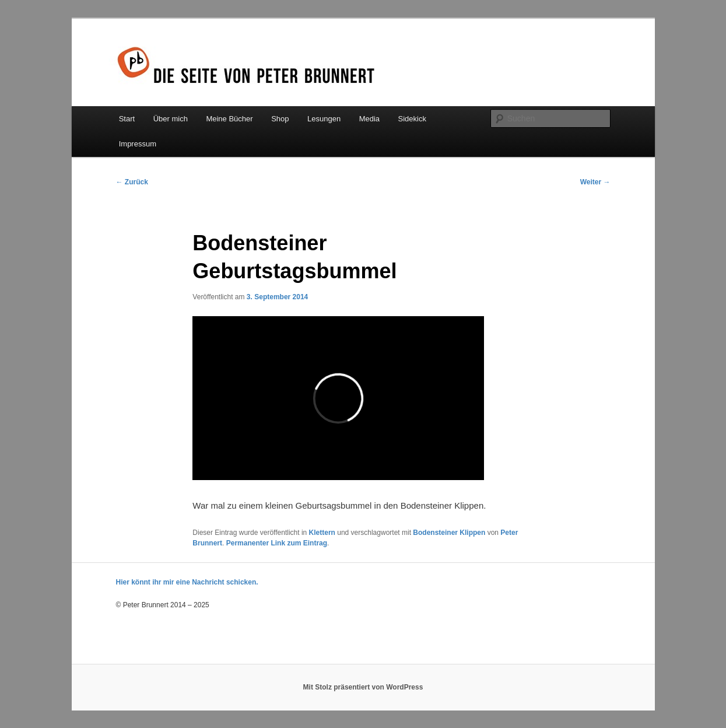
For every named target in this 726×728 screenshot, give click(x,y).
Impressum (138, 144)
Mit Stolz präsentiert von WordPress (363, 687)
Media (369, 119)
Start (127, 119)
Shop (280, 119)
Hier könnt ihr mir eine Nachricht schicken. (187, 582)
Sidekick (412, 119)
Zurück (132, 182)
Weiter (595, 182)
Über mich (171, 119)
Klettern (322, 533)
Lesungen (324, 119)
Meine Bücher (229, 119)
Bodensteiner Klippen (449, 533)
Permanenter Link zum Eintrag (277, 543)
